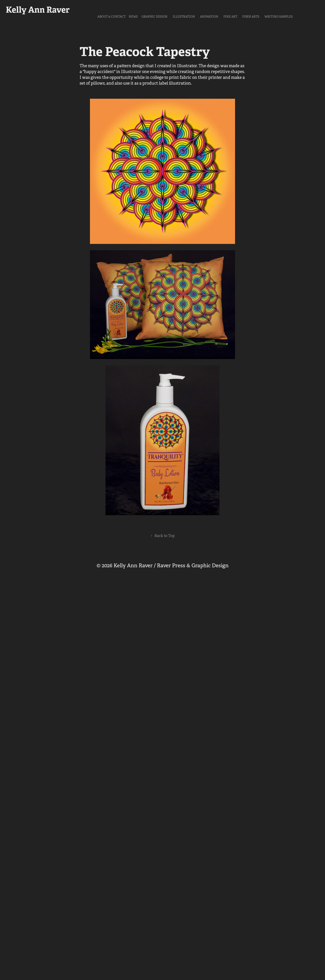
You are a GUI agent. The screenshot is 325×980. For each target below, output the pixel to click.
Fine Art (230, 17)
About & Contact (112, 17)
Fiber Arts (251, 17)
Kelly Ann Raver (38, 10)
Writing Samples (279, 17)
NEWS (133, 17)
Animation (209, 17)
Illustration (184, 17)
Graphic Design (155, 17)
